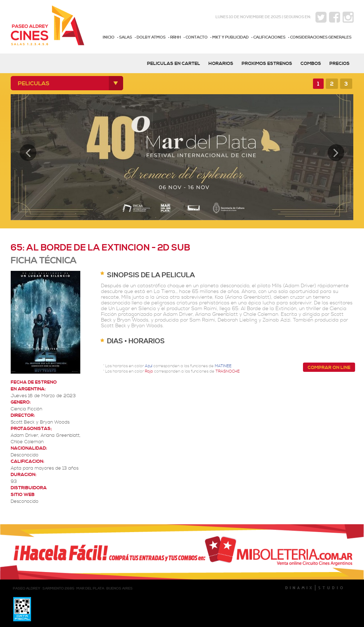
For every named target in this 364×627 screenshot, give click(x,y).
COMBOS (311, 64)
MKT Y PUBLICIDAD (231, 37)
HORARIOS (221, 64)
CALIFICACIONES (269, 37)
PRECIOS (340, 64)
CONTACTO (197, 37)
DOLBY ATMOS (151, 37)
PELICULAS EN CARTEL (174, 64)
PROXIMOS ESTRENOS (267, 64)
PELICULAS (34, 84)
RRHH (176, 37)
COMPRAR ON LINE (329, 368)
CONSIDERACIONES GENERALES (321, 37)
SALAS (126, 37)
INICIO (109, 37)
